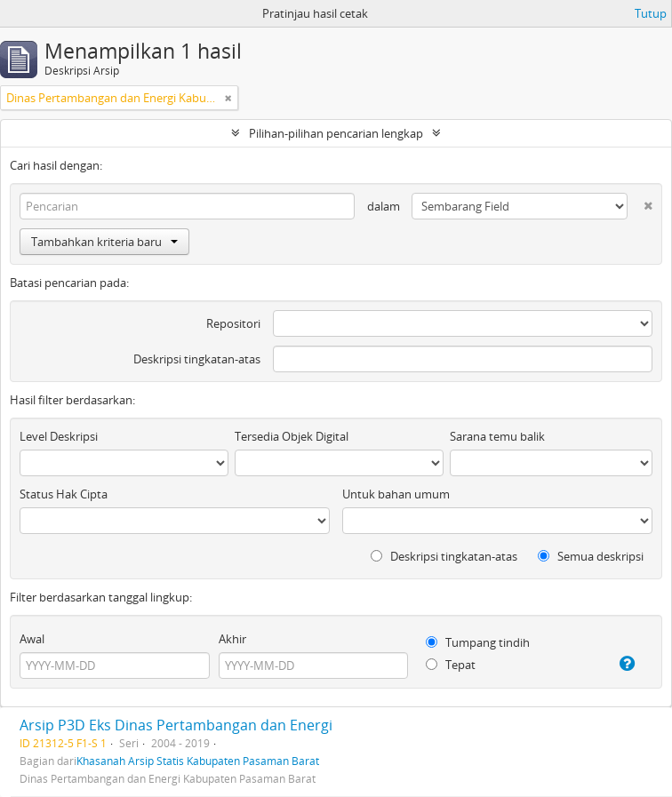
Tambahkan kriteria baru (104, 242)
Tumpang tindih (478, 642)
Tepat (451, 665)
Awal (32, 639)
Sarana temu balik (497, 436)
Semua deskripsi (591, 556)
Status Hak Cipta (64, 494)
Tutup (651, 13)
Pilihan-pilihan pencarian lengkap (336, 133)
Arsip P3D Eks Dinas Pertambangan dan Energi (176, 725)
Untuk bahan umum (396, 494)
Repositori (233, 323)
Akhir (232, 639)
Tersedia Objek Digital (292, 436)
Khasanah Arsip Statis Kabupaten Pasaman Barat (198, 761)
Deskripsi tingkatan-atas (197, 359)
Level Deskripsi (59, 436)
